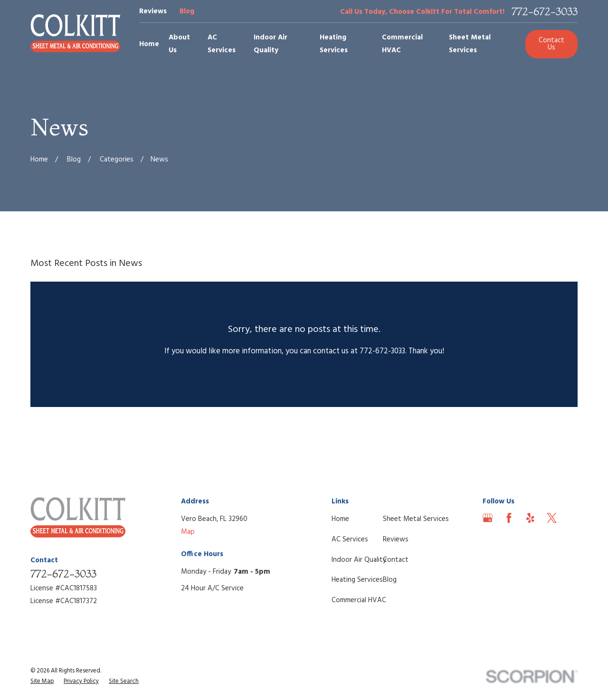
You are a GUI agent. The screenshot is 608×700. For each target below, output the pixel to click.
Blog (187, 11)
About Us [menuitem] (179, 44)
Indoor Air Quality (359, 560)
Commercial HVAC (359, 600)
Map (188, 532)
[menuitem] (42, 682)
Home (340, 519)
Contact (396, 560)
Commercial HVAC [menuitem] (402, 44)
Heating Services (357, 580)
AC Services (350, 539)
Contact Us (551, 44)
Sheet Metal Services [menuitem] (470, 44)
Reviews (153, 11)
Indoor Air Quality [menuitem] (271, 44)
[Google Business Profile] (488, 518)
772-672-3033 (545, 12)
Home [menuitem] (149, 44)
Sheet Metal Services (416, 519)
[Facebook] (509, 518)
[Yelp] (530, 518)
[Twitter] (552, 518)
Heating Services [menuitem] (334, 44)
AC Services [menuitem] (222, 44)
